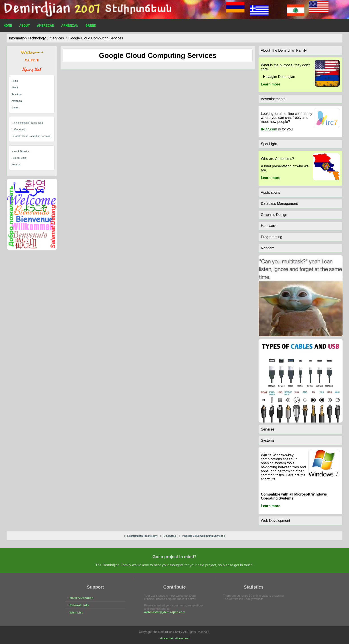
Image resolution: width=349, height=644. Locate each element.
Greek (91, 26)
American (46, 26)
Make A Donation (21, 151)
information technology (27, 38)
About (24, 26)
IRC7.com (269, 129)
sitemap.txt (166, 638)
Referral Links (19, 158)
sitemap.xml (182, 638)
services (57, 38)
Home (8, 26)
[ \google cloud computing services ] (31, 136)
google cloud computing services (96, 38)
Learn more (271, 84)
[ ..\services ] (18, 129)
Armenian (70, 26)
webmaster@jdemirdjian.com (165, 612)
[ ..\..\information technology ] (27, 123)
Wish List (16, 165)
